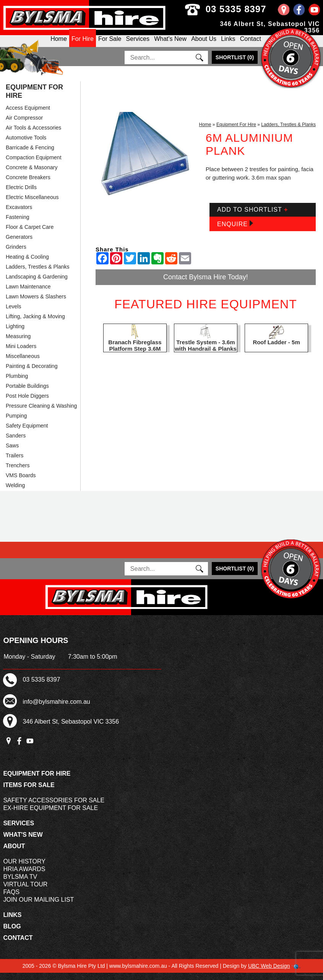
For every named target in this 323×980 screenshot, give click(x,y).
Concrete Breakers (28, 185)
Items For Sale (29, 792)
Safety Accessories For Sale (54, 807)
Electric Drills (21, 194)
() (235, 65)
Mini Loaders (21, 353)
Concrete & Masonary (32, 175)
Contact (251, 45)
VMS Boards (21, 483)
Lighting (15, 334)
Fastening (17, 224)
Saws (12, 453)
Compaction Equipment (34, 165)
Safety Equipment (27, 433)
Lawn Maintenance (28, 294)
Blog (12, 934)
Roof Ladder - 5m (276, 349)
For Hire (83, 45)
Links (228, 45)
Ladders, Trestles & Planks (38, 274)
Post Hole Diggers (27, 403)
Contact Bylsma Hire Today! (206, 284)
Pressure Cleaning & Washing (41, 413)
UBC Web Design (269, 973)
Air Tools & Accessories (33, 135)
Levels (13, 314)
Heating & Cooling (27, 264)
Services (138, 45)
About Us (204, 45)
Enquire (235, 231)
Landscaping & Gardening (37, 284)
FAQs (11, 899)
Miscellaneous (23, 363)
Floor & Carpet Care (30, 234)
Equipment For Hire (34, 99)
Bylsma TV (20, 884)
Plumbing (17, 383)
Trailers (15, 463)
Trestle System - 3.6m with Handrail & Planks (206, 353)
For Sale (110, 45)
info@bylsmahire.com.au (56, 709)
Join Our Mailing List (38, 907)
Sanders (16, 443)
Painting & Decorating (32, 373)
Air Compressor (24, 125)
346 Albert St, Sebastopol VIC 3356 (71, 729)
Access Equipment (28, 115)
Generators (19, 244)
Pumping (16, 423)
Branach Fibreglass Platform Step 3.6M (135, 353)
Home (205, 132)
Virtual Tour (25, 892)
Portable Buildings (27, 393)
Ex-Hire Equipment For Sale (50, 815)
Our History (24, 869)
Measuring (18, 343)
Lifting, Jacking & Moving (35, 324)
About (14, 853)
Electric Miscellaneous (32, 204)
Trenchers (18, 473)
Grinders (16, 254)
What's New (170, 45)
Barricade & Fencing (30, 155)
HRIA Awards (24, 876)
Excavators (19, 214)
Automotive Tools (26, 145)
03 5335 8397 (247, 9)
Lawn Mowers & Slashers (36, 304)
